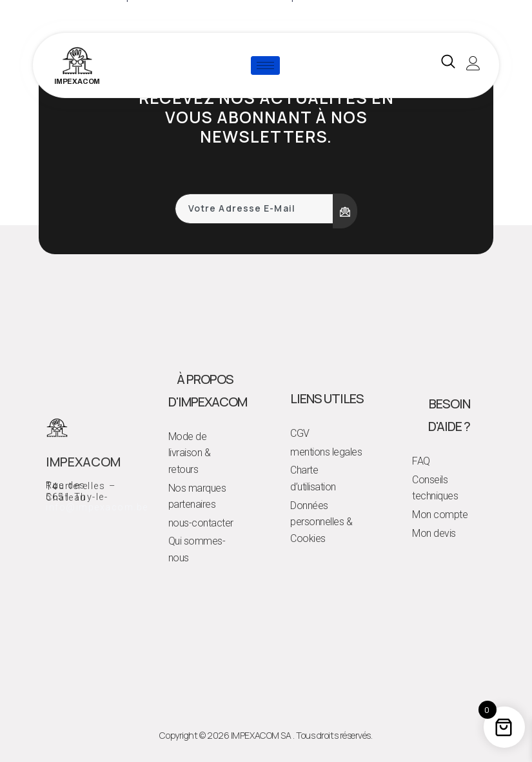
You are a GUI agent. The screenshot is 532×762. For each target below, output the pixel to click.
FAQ (421, 461)
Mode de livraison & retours (190, 453)
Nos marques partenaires (197, 496)
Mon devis (434, 533)
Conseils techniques (435, 488)
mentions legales (326, 452)
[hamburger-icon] (265, 65)
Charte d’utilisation (313, 478)
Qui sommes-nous (197, 549)
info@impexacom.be (97, 507)
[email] (254, 209)
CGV (300, 433)
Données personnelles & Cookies (321, 522)
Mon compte (440, 515)
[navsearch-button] (448, 65)
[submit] (345, 211)
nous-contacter (201, 523)
